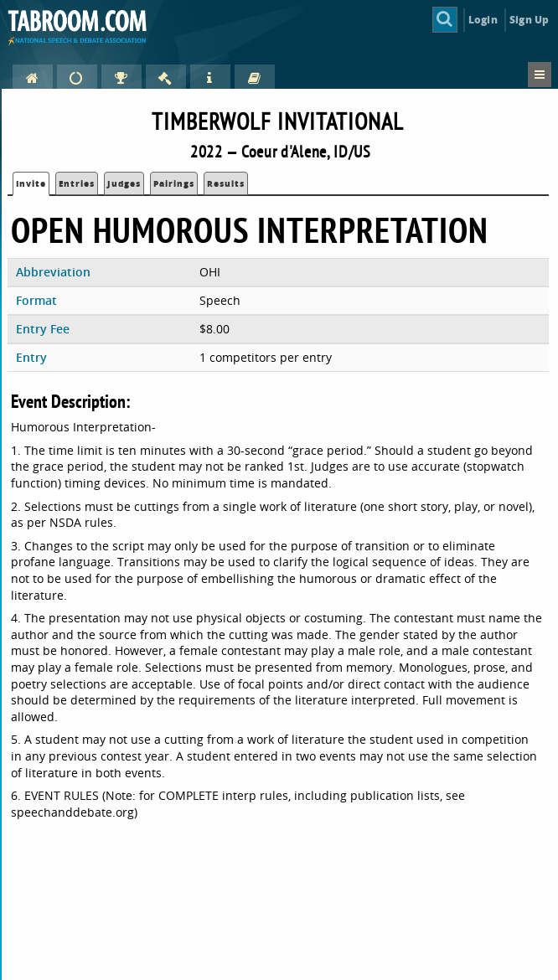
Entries (77, 183)
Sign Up (529, 20)
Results (226, 183)
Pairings (174, 183)
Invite (31, 183)
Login (483, 20)
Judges (124, 183)
